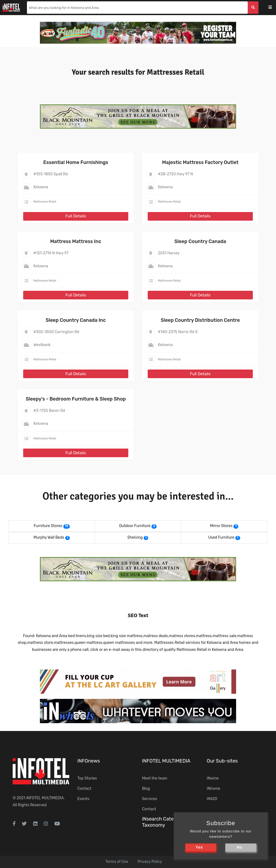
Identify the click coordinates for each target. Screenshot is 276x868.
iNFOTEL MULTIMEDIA (45, 798)
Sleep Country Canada (200, 241)
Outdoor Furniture (135, 526)
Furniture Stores (48, 526)
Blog (146, 789)
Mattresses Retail (45, 202)
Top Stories (87, 778)
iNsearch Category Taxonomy (163, 822)
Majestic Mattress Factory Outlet (200, 162)
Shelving (135, 537)
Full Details (76, 216)
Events (83, 799)
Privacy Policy (150, 862)
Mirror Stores (221, 526)
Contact (84, 789)
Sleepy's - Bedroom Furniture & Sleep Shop (76, 399)
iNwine (213, 778)
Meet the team (155, 778)
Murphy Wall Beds (49, 537)
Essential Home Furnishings (76, 162)
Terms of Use (117, 862)
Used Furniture (221, 537)
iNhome (213, 789)
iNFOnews (89, 761)
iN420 (212, 799)
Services (150, 799)
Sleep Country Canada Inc (76, 320)
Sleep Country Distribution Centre (200, 320)
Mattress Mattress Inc (76, 241)
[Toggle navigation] (274, 8)
